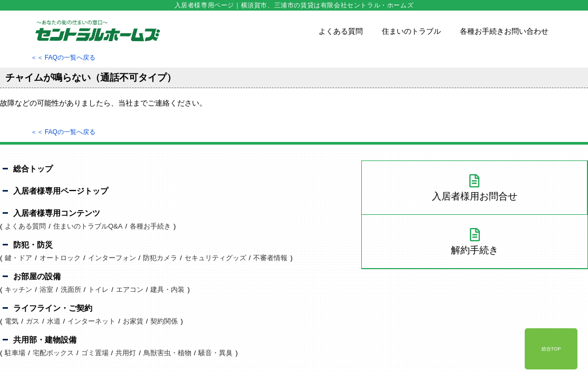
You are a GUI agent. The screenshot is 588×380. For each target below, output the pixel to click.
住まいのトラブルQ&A (88, 226)
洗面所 (71, 289)
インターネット (91, 321)
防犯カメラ (160, 258)
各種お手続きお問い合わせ (504, 31)
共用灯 (126, 353)
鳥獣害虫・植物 (167, 353)
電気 (12, 321)
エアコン (130, 289)
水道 (54, 321)
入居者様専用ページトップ (61, 191)
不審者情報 (270, 258)
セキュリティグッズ (215, 258)
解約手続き (475, 242)
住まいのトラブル (411, 31)
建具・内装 (167, 289)
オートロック (60, 258)
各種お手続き (150, 226)
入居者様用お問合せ (474, 188)
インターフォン (112, 258)
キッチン (18, 289)
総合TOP (551, 349)
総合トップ (33, 169)
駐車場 (15, 353)
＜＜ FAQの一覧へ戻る (63, 58)
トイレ (98, 289)
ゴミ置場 (95, 353)
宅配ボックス (53, 353)
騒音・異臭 (215, 353)
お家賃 (133, 321)
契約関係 (164, 321)
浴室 (46, 289)
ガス (33, 321)
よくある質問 (341, 31)
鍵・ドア (18, 258)
